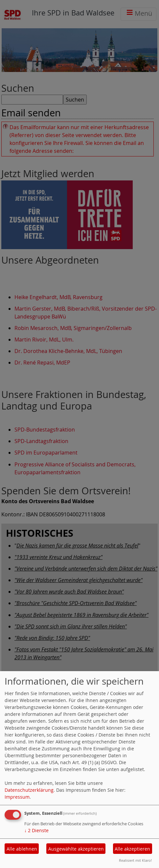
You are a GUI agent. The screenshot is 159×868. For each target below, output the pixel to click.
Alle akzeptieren (132, 849)
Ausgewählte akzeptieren (76, 849)
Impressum (17, 797)
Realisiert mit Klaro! (135, 860)
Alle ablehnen (22, 849)
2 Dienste (36, 830)
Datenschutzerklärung (29, 790)
